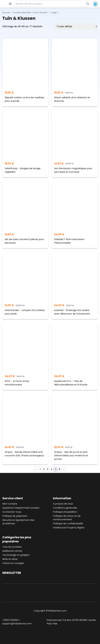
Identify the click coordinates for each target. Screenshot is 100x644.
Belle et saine (10, 559)
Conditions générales (65, 508)
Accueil (6, 13)
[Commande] (76, 26)
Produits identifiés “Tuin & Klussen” (31, 13)
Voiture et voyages (13, 563)
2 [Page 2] (44, 469)
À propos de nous (63, 504)
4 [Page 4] (52, 469)
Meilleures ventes (12, 551)
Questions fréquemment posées (21, 508)
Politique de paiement (15, 516)
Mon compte (10, 504)
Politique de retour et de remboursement (67, 518)
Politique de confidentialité (68, 524)
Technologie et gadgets (16, 555)
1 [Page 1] (40, 469)
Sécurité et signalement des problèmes (18, 522)
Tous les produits (12, 547)
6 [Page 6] (59, 469)
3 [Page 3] (48, 469)
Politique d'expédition (65, 512)
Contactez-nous (12, 512)
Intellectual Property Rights (69, 528)
